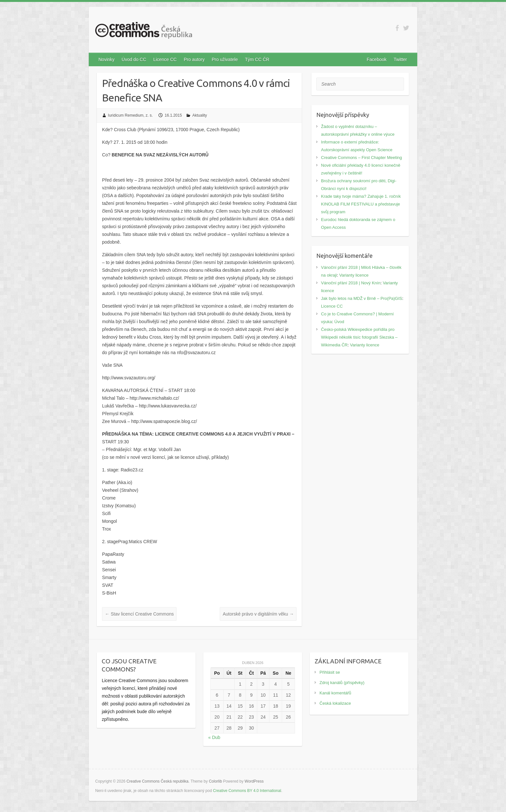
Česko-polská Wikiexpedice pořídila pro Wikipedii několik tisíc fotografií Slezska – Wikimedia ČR (359, 337)
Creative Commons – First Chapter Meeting (362, 158)
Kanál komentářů (335, 693)
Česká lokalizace (335, 703)
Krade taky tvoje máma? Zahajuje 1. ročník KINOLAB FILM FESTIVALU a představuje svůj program (361, 204)
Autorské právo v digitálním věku (258, 614)
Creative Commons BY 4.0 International (247, 791)
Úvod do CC (134, 59)
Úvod (339, 322)
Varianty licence (354, 275)
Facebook (376, 59)
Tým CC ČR (257, 59)
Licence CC (165, 59)
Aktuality (200, 115)
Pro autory (194, 59)
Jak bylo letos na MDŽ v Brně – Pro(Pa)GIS (362, 298)
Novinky (106, 59)
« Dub (214, 737)
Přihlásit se (330, 672)
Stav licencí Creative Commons (139, 614)
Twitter (400, 59)
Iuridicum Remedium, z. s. (131, 115)
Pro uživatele (225, 59)
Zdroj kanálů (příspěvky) (342, 683)
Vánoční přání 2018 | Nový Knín (351, 283)
